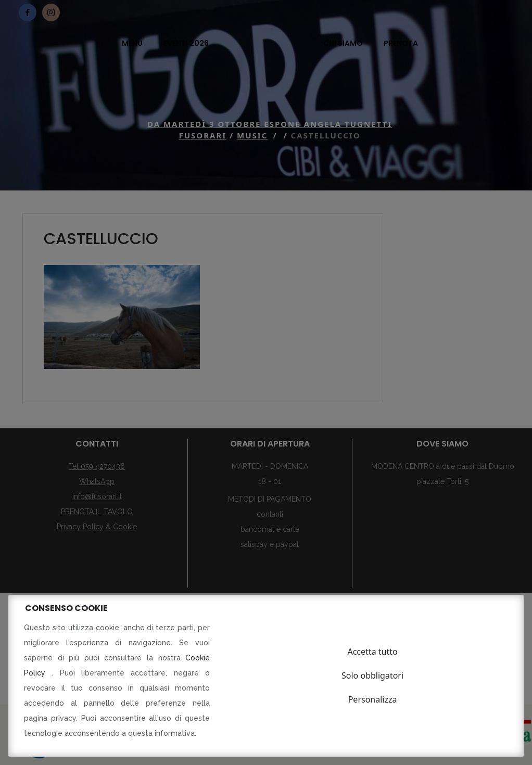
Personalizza (373, 699)
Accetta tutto (372, 652)
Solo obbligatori (372, 675)
